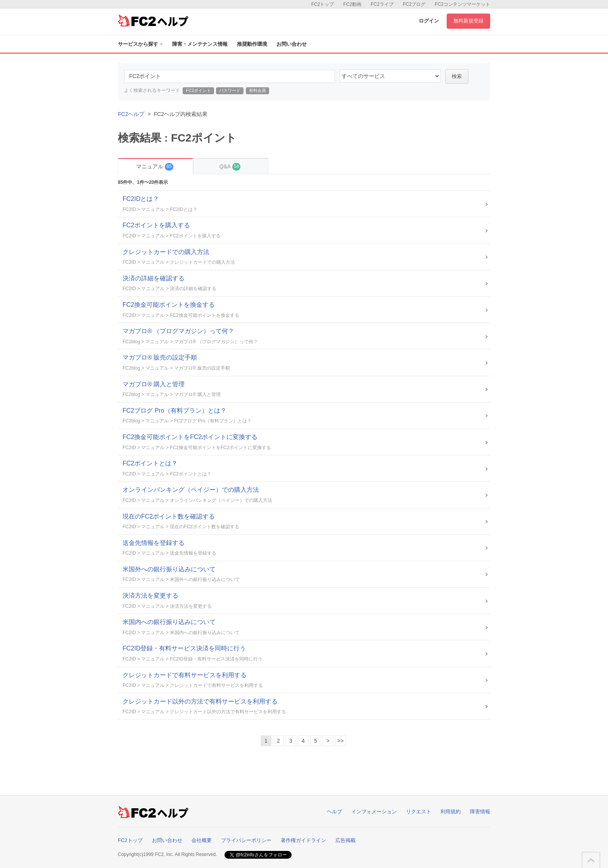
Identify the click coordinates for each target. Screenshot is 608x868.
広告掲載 (345, 840)
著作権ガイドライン (303, 840)
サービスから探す (140, 44)
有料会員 (257, 90)
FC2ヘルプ (131, 114)
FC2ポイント (198, 90)
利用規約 (451, 812)
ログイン (429, 21)
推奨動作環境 (252, 44)
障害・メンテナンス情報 (200, 44)
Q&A (230, 167)
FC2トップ (323, 4)
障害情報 (480, 812)
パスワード (230, 90)
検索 (457, 76)
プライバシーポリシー (246, 840)
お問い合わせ (292, 44)
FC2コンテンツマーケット (462, 4)
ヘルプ (334, 812)
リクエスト (419, 812)
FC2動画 (352, 4)
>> (340, 741)
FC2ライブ (382, 4)
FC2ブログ (414, 4)
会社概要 (202, 840)
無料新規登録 (468, 21)
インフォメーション (374, 812)
